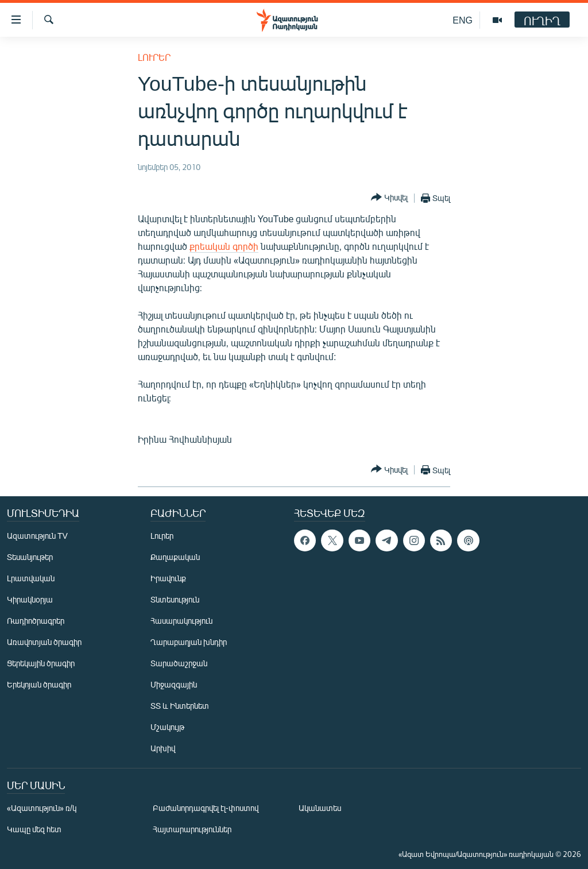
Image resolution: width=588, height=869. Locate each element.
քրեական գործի (224, 246)
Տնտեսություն (175, 599)
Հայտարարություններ (192, 829)
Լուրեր (154, 57)
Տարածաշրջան (179, 663)
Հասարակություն (181, 621)
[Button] (389, 198)
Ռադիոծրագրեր (36, 621)
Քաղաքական (175, 557)
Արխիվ (163, 748)
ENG (463, 20)
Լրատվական (31, 578)
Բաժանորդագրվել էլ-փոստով (206, 808)
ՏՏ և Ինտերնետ (180, 706)
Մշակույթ (167, 727)
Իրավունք (168, 578)
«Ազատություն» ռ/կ (42, 808)
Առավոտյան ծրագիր (44, 642)
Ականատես (320, 808)
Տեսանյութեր (30, 557)
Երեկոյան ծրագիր (39, 684)
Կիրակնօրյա (30, 599)
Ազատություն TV (37, 536)
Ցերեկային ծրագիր (41, 663)
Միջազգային (174, 684)
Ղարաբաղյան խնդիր (189, 642)
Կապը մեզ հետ (34, 829)
